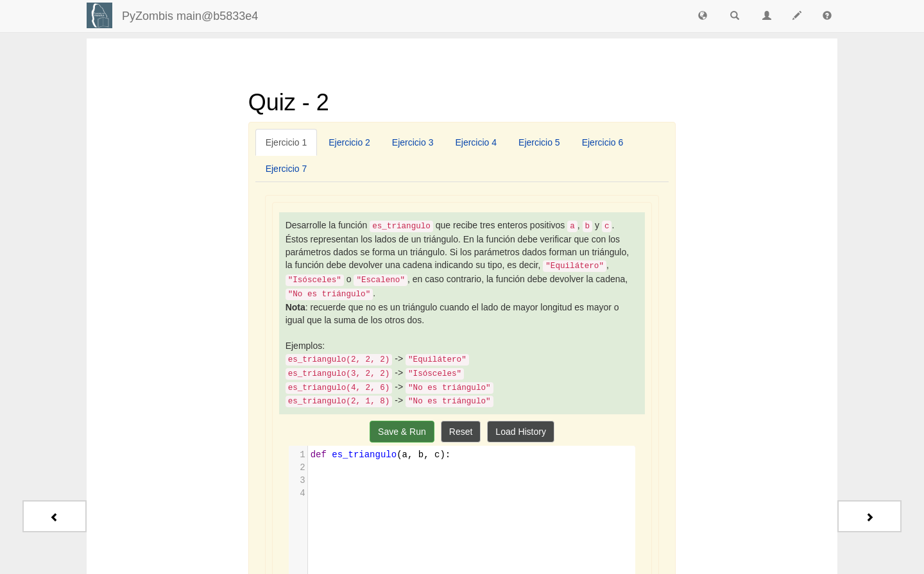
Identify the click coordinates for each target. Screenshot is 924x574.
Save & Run (402, 432)
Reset (461, 432)
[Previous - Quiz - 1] (55, 516)
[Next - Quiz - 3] (869, 516)
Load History (521, 432)
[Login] (99, 15)
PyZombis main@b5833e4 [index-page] (190, 16)
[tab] (287, 142)
